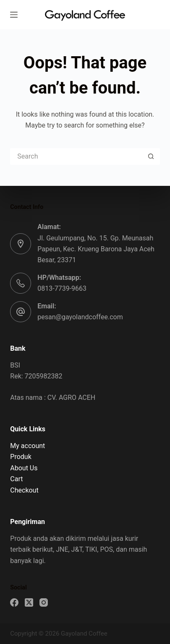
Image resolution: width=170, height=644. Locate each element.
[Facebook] (14, 602)
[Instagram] (44, 602)
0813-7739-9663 (62, 288)
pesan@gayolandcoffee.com (80, 317)
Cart (16, 479)
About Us (24, 468)
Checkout (24, 490)
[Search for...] (76, 156)
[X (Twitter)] (29, 602)
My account (27, 446)
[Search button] (152, 156)
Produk (21, 457)
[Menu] (14, 15)
